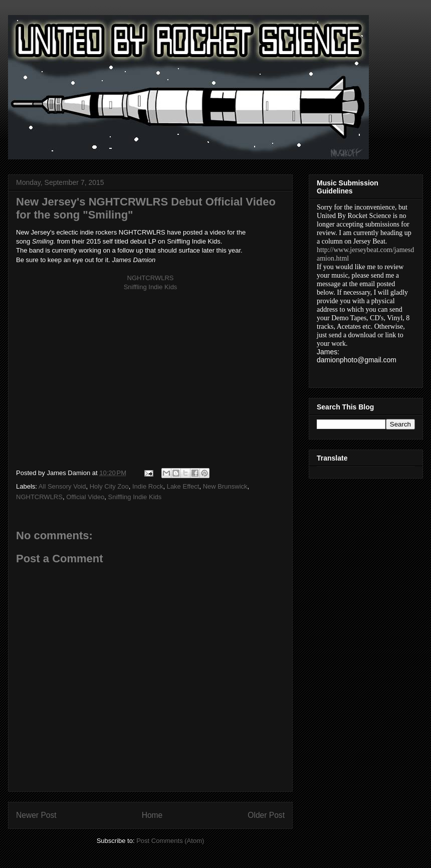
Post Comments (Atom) (170, 841)
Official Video (85, 497)
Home (152, 815)
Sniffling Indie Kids (135, 497)
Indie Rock (148, 486)
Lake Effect (183, 486)
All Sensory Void (62, 486)
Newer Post (36, 815)
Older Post (266, 815)
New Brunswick (225, 486)
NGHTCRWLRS (39, 497)
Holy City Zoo (109, 486)
